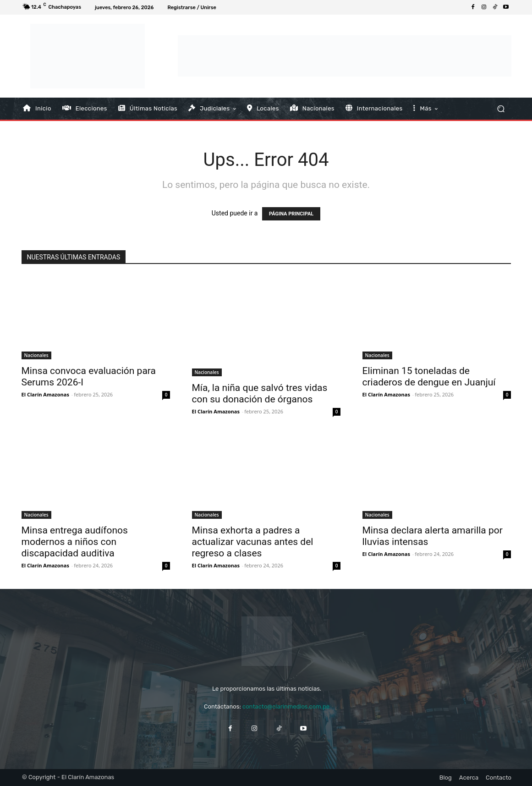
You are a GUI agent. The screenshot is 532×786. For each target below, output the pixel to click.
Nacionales (36, 355)
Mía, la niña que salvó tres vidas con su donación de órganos (260, 393)
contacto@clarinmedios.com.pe (286, 706)
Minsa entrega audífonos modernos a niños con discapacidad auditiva (75, 542)
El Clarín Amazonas (45, 394)
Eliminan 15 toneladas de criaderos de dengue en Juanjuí (429, 377)
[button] (501, 108)
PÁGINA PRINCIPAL (291, 214)
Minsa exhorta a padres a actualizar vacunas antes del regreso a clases (253, 542)
